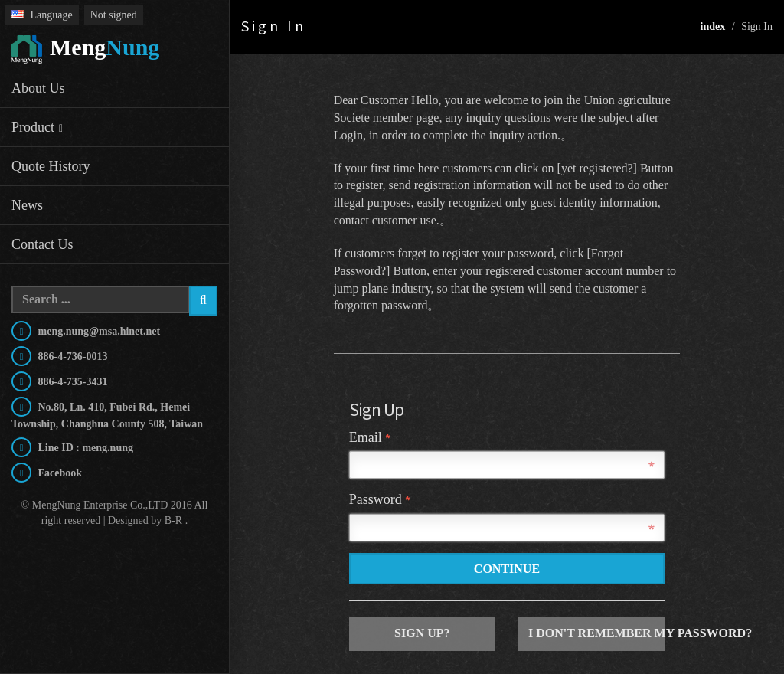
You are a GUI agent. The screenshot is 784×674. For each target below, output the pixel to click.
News (27, 205)
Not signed (114, 15)
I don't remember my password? (596, 633)
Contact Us (42, 244)
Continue (507, 569)
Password (379, 499)
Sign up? (422, 633)
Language (42, 15)
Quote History (51, 166)
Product (33, 127)
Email (369, 437)
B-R (173, 520)
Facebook (59, 473)
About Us (38, 88)
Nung (85, 50)
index (713, 26)
